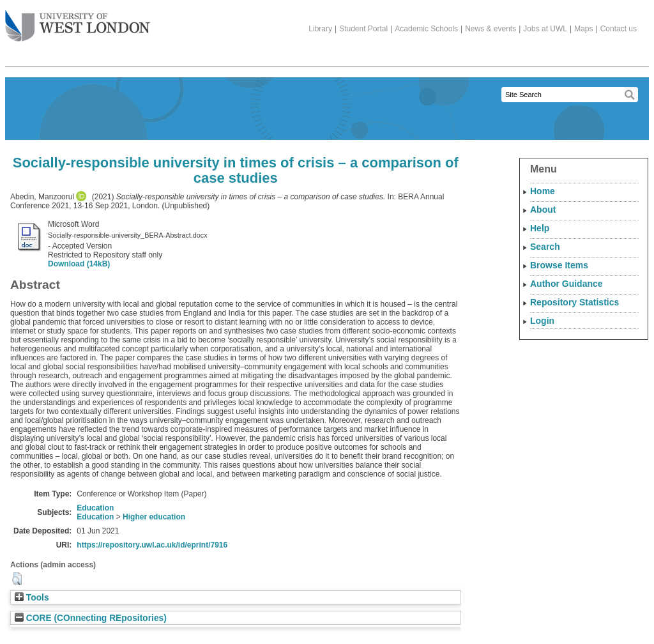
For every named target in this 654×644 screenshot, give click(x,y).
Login (542, 321)
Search (545, 247)
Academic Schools (426, 29)
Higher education (154, 517)
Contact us (619, 29)
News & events (490, 29)
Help (540, 228)
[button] (17, 579)
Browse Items (559, 265)
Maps (583, 29)
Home (543, 191)
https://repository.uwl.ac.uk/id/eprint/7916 (152, 545)
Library (320, 29)
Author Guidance (567, 284)
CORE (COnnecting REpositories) (91, 618)
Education (95, 508)
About (543, 210)
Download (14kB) (79, 264)
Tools (32, 598)
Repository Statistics (574, 302)
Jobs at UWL (545, 29)
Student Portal (363, 29)
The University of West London (78, 21)
